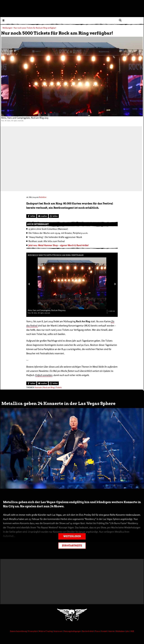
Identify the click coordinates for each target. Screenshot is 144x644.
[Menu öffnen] (3, 20)
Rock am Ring (49, 387)
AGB (132, 631)
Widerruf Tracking (46, 631)
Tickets (59, 387)
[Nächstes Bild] (114, 284)
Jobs (128, 631)
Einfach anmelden (44, 375)
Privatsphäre (33, 631)
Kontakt (104, 631)
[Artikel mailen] (43, 216)
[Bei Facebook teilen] (31, 216)
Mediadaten (121, 631)
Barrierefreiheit (88, 631)
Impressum (58, 631)
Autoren (112, 631)
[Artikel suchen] (120, 20)
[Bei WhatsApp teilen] (54, 216)
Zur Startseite (72, 546)
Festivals (38, 387)
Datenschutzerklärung (19, 631)
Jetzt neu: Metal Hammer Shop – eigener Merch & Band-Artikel (58, 245)
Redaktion (43, 197)
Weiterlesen (72, 536)
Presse (98, 631)
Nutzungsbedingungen (73, 631)
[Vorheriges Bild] (29, 284)
